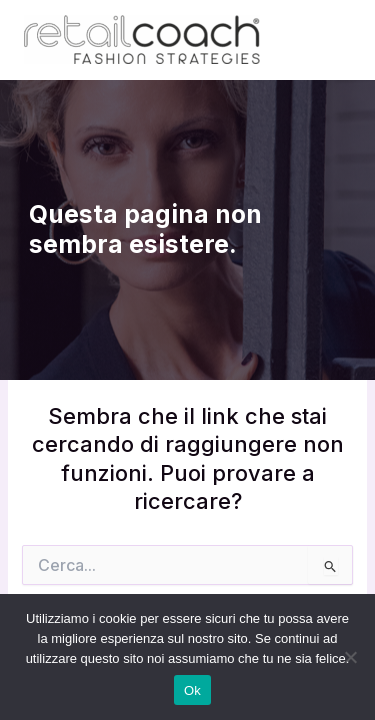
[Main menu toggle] (329, 40)
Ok (192, 690)
